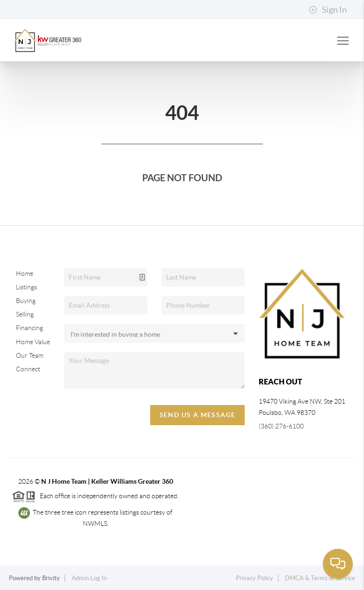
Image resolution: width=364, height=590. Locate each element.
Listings (26, 287)
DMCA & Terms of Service (320, 578)
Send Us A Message (198, 415)
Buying (26, 301)
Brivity (51, 578)
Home (25, 273)
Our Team (30, 355)
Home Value (33, 342)
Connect (28, 369)
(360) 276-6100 (281, 426)
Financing (29, 328)
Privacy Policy (255, 578)
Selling (25, 314)
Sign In (328, 10)
